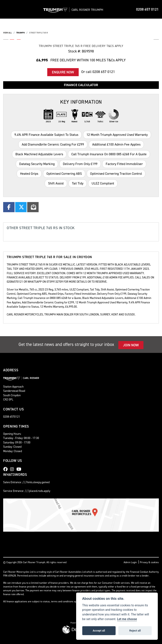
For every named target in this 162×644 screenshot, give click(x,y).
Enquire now (63, 72)
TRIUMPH (20, 33)
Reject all (135, 631)
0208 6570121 (12, 417)
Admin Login (130, 562)
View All (7, 33)
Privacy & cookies (149, 562)
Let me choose (127, 619)
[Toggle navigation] (7, 9)
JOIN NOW (131, 345)
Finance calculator (81, 85)
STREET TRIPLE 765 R (38, 33)
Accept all (99, 631)
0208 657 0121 (147, 9)
